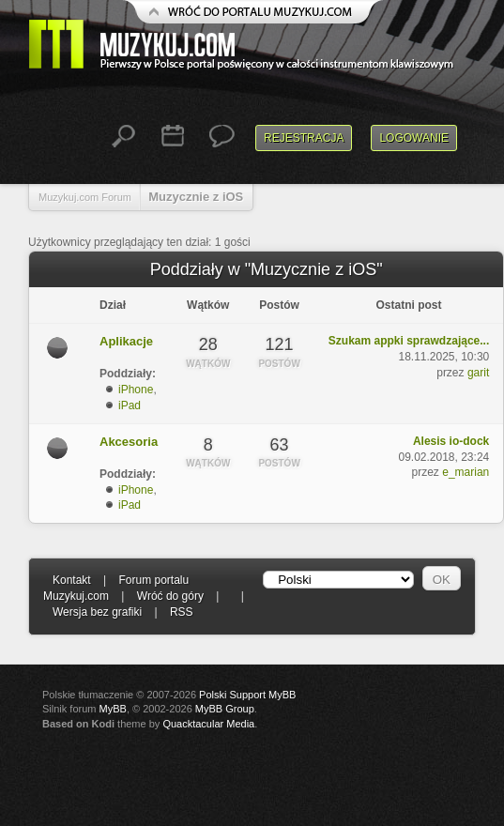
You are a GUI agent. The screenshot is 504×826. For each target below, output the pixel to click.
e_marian (466, 472)
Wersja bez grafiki (97, 612)
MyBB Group (225, 709)
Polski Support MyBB (247, 695)
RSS (182, 612)
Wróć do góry (170, 596)
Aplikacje (126, 341)
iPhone (136, 390)
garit (478, 373)
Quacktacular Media (208, 724)
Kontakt (72, 580)
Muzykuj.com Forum (85, 197)
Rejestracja (304, 138)
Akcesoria (129, 442)
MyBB (113, 709)
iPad (130, 405)
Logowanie (414, 138)
